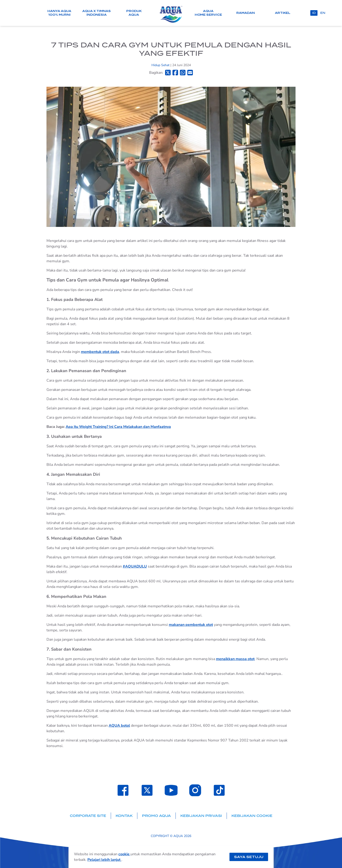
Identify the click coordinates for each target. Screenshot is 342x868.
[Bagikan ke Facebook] (175, 73)
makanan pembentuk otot (191, 625)
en (323, 13)
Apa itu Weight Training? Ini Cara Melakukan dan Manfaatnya (118, 427)
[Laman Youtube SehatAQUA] (171, 790)
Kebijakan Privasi (201, 816)
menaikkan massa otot (235, 659)
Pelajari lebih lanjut (104, 860)
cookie (124, 854)
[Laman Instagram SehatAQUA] (195, 790)
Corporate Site (88, 816)
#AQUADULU (135, 566)
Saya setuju (249, 857)
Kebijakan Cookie (252, 816)
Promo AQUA (156, 816)
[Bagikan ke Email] (190, 73)
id (314, 13)
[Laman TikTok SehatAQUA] (219, 790)
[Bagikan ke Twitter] (168, 73)
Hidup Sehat (161, 65)
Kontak (124, 816)
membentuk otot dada (100, 352)
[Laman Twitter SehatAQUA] (147, 790)
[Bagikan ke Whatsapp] (183, 73)
